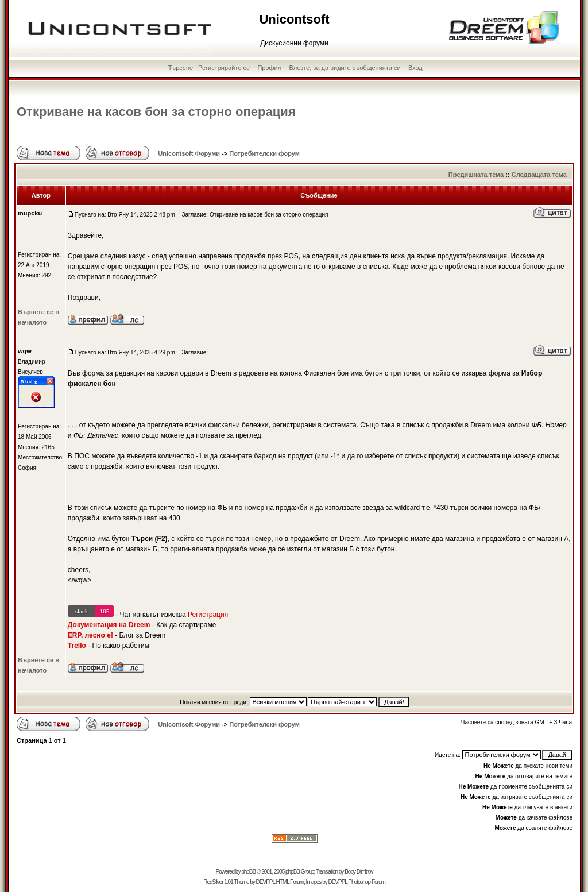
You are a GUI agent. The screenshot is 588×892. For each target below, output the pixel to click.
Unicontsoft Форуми (189, 153)
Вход (415, 68)
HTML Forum (290, 882)
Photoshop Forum (367, 882)
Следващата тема (539, 175)
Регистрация (208, 615)
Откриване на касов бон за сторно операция (156, 112)
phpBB (248, 872)
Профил (269, 68)
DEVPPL (266, 882)
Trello (77, 646)
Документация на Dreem (109, 625)
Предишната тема (476, 175)
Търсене (181, 68)
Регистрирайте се (224, 68)
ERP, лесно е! (90, 635)
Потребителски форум (264, 153)
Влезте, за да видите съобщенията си (345, 68)
